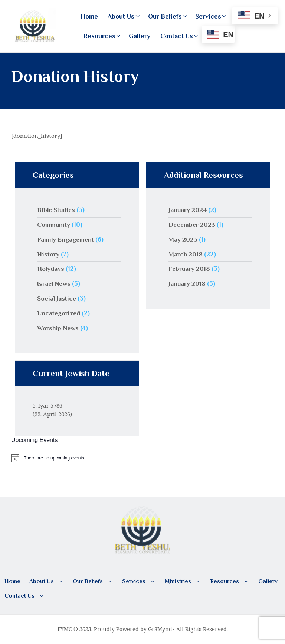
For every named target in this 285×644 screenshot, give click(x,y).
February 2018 (190, 269)
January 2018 (187, 283)
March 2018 (186, 254)
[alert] (142, 458)
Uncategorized (59, 313)
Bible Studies (57, 210)
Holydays (51, 269)
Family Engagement (66, 239)
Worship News (58, 328)
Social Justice (57, 298)
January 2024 (188, 210)
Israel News (55, 283)
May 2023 (183, 239)
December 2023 (192, 225)
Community (54, 225)
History (48, 254)
